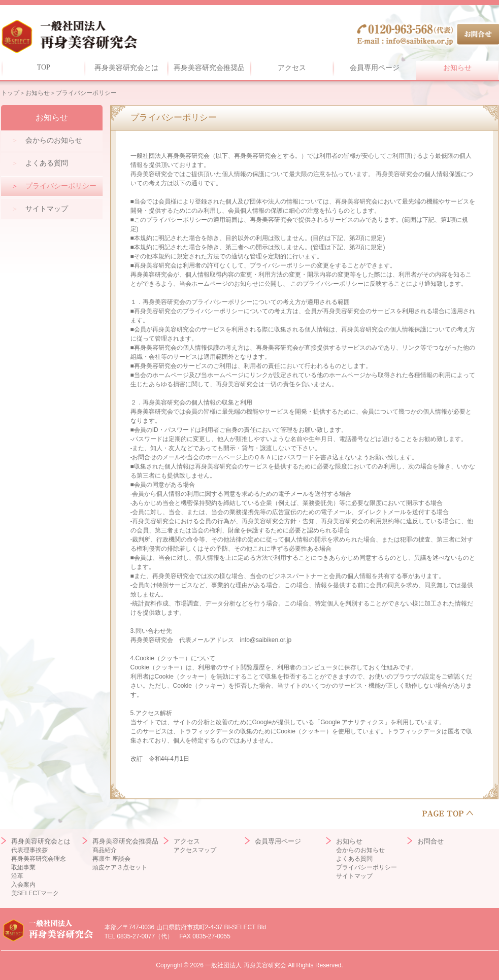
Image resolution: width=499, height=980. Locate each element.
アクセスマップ (195, 850)
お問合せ (430, 841)
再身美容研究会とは (41, 841)
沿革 (17, 876)
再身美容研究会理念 (39, 859)
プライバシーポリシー (86, 93)
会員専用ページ (278, 841)
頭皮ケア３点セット (120, 867)
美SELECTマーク (35, 893)
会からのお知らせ (360, 850)
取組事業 (23, 867)
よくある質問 (354, 859)
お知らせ (38, 93)
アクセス (187, 841)
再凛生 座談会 (111, 859)
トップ (10, 93)
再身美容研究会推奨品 (125, 841)
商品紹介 (105, 850)
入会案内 (23, 885)
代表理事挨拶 (29, 850)
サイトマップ (354, 876)
